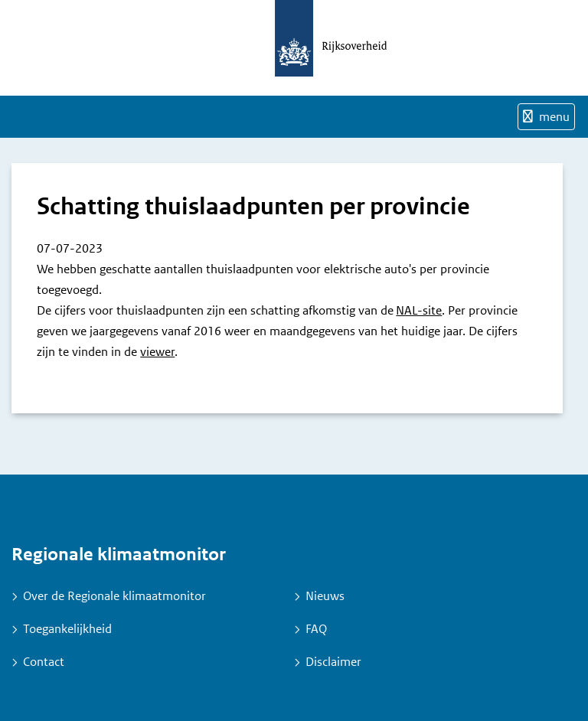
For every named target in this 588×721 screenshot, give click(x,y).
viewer (157, 352)
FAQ (316, 629)
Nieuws (325, 596)
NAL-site (419, 310)
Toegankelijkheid (67, 629)
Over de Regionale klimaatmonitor (114, 596)
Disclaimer (333, 662)
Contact (44, 662)
